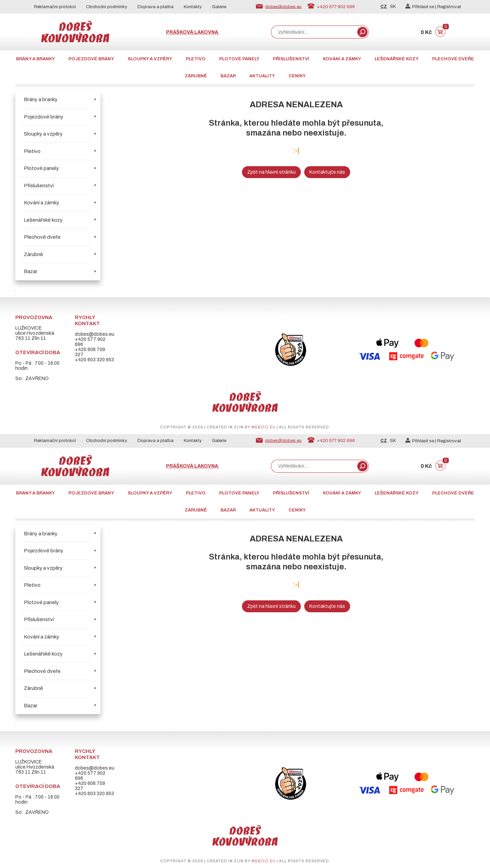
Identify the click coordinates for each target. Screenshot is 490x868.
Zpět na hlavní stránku (271, 172)
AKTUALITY (262, 76)
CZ (384, 6)
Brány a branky (35, 59)
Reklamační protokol (55, 7)
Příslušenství (291, 59)
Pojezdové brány (91, 59)
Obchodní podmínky (107, 7)
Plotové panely (239, 59)
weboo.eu (264, 427)
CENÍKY (297, 76)
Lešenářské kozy (397, 59)
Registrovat (449, 7)
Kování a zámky (342, 59)
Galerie (219, 7)
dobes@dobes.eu (283, 6)
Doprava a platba (156, 7)
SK (393, 6)
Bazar (228, 76)
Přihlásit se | (421, 7)
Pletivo (196, 59)
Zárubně (196, 76)
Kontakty (193, 7)
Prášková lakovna (193, 32)
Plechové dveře (453, 59)
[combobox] (313, 32)
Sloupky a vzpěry (150, 59)
